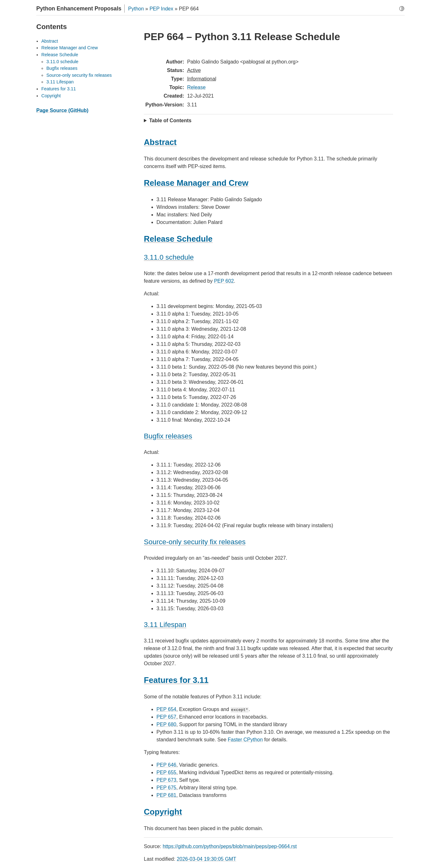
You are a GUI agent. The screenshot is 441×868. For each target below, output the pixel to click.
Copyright (51, 96)
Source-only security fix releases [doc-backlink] (195, 542)
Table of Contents (170, 121)
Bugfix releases (62, 68)
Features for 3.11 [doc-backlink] (176, 680)
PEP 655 (166, 772)
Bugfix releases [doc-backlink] (168, 436)
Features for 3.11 (59, 89)
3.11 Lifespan (60, 82)
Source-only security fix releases (79, 75)
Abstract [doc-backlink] (160, 142)
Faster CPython (245, 740)
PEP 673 (166, 780)
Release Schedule (60, 55)
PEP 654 (166, 709)
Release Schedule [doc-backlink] (178, 239)
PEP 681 (166, 795)
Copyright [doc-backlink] (163, 812)
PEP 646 (166, 765)
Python (136, 9)
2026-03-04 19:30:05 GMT (206, 859)
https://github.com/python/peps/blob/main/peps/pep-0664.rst (230, 846)
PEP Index (161, 9)
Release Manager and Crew (70, 48)
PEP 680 (166, 724)
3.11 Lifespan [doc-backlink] (165, 625)
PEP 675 (166, 788)
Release (196, 87)
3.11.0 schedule (62, 62)
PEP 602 (224, 281)
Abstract (50, 41)
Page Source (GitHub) (62, 110)
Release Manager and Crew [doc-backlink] (196, 183)
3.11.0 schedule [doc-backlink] (169, 257)
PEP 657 (166, 717)
